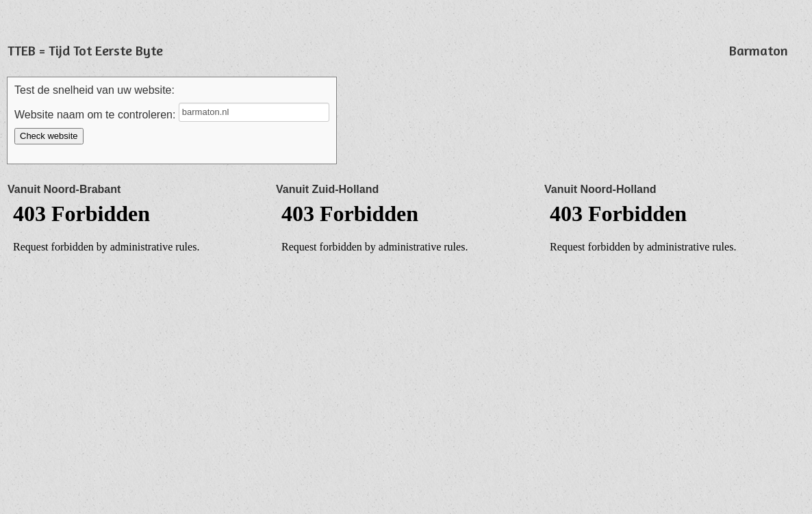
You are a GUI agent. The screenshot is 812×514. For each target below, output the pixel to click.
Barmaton (759, 50)
